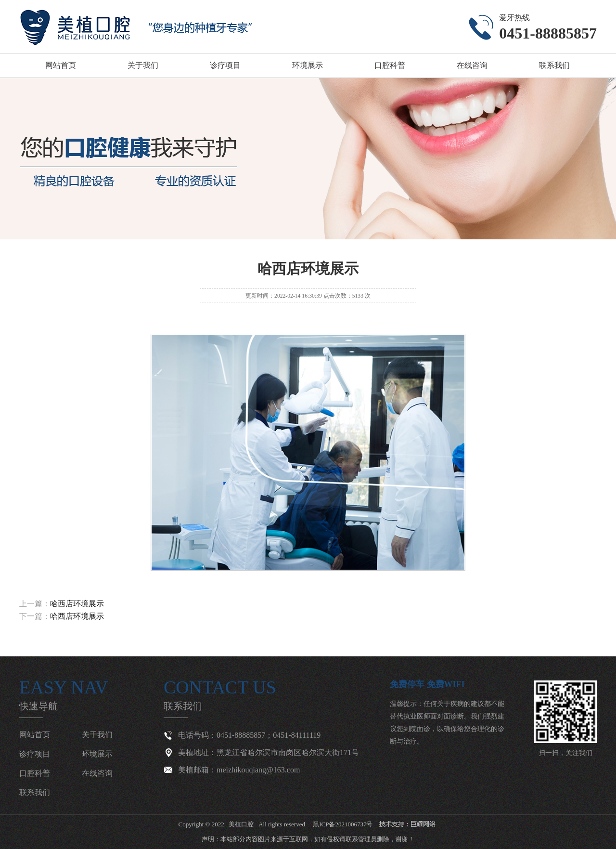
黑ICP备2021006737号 (343, 824)
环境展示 (308, 65)
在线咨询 (472, 65)
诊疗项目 (225, 65)
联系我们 (554, 65)
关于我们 (143, 65)
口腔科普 (390, 65)
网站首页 (61, 65)
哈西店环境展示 (77, 604)
